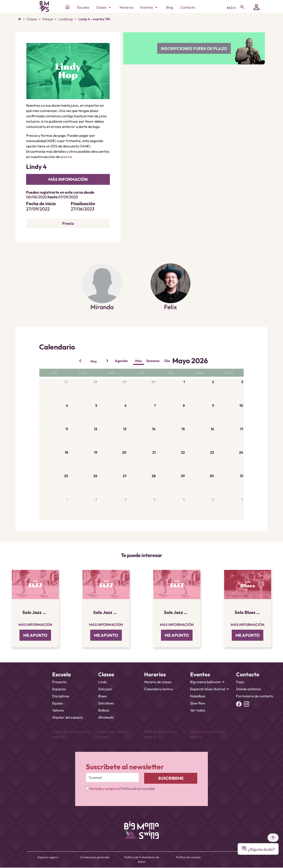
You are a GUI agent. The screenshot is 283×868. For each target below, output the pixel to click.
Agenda (121, 361)
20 (124, 452)
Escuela (83, 7)
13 (125, 429)
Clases (32, 19)
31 (242, 476)
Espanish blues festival (210, 689)
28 (95, 382)
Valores (58, 710)
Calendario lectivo (159, 689)
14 (154, 429)
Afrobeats (106, 717)
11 (67, 429)
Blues (102, 696)
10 (241, 405)
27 (66, 382)
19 (96, 452)
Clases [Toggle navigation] (104, 8)
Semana (153, 361)
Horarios (126, 7)
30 (153, 382)
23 (212, 452)
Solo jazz (105, 689)
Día (167, 361)
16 (212, 429)
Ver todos (198, 710)
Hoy (94, 361)
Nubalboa (198, 696)
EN (234, 8)
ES (229, 8)
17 (242, 429)
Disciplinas (61, 696)
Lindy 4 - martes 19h (94, 19)
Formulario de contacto (255, 696)
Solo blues (106, 703)
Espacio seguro (48, 857)
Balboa (104, 710)
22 (183, 452)
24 (241, 452)
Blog (170, 7)
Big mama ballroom (207, 682)
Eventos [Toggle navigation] (150, 8)
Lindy (102, 682)
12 (96, 429)
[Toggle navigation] (242, 7)
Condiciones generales (95, 857)
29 (124, 382)
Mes (138, 361)
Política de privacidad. (138, 789)
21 (154, 452)
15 (183, 429)
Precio (68, 223)
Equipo (57, 703)
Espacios (59, 689)
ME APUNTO (35, 635)
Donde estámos (249, 689)
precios (66, 157)
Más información (35, 625)
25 (66, 476)
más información (68, 179)
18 (66, 452)
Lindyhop (66, 19)
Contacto (188, 7)
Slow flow (198, 703)
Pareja (48, 19)
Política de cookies (188, 857)
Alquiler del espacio (68, 717)
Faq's (240, 682)
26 (95, 476)
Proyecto (59, 682)
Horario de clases (158, 682)
